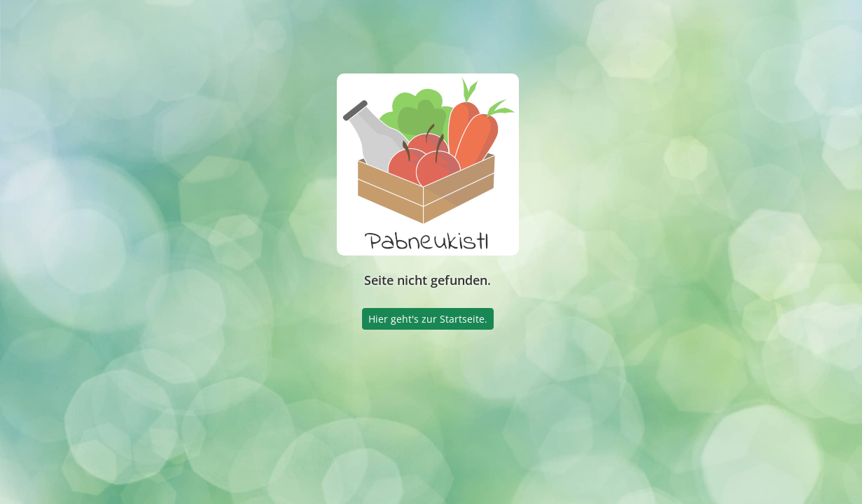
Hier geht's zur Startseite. (428, 319)
